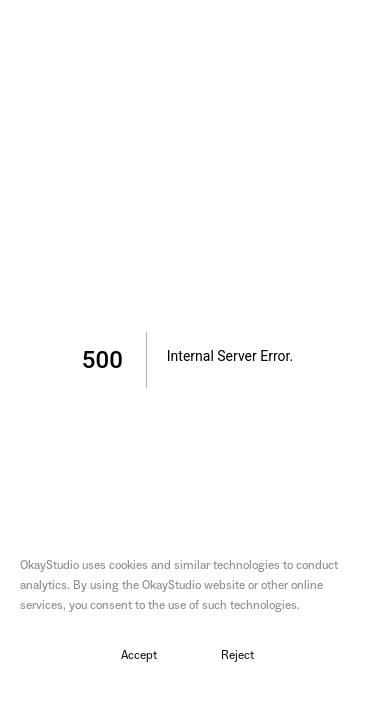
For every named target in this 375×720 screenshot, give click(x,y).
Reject (237, 655)
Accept (139, 655)
